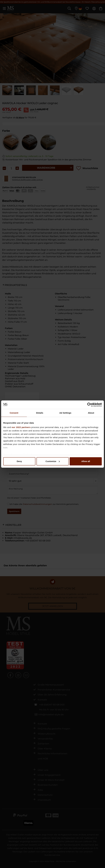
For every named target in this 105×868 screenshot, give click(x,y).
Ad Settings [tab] (65, 413)
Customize (53, 461)
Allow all (86, 461)
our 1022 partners (21, 427)
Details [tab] (40, 413)
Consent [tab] (14, 413)
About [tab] (91, 413)
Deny (19, 461)
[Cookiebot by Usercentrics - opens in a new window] (89, 405)
